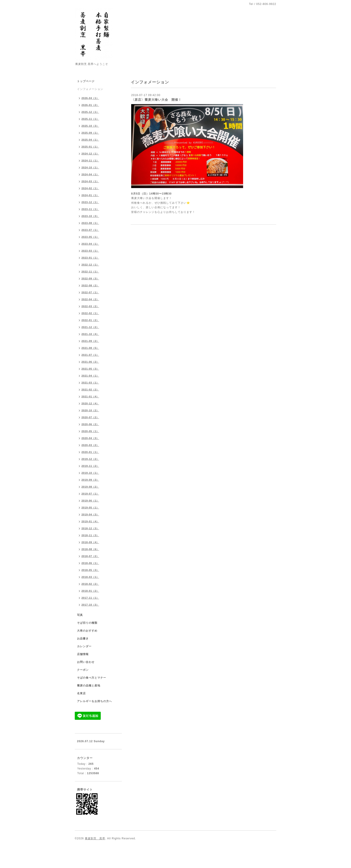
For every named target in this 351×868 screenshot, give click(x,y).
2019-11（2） (90, 466)
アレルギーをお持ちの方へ (94, 701)
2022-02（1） (90, 313)
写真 (80, 615)
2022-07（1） (90, 292)
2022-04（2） (90, 299)
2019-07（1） (90, 494)
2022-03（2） (90, 306)
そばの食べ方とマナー (92, 678)
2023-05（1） (90, 237)
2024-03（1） (90, 181)
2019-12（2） (90, 459)
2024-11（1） (90, 161)
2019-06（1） (90, 501)
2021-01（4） (90, 396)
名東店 (81, 693)
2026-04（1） (90, 98)
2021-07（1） (90, 355)
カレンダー (84, 646)
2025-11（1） (90, 119)
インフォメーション (90, 89)
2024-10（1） (90, 167)
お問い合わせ (86, 662)
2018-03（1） (90, 577)
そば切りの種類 (87, 623)
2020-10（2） (90, 410)
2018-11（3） (90, 535)
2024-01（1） (90, 195)
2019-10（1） (90, 473)
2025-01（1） (90, 147)
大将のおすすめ (87, 631)
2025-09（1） (90, 133)
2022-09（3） (90, 279)
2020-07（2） (90, 417)
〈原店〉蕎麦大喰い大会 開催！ (156, 100)
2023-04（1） (90, 244)
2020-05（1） (90, 431)
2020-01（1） (90, 452)
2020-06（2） (90, 424)
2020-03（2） (90, 445)
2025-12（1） (90, 112)
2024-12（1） (90, 154)
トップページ (86, 81)
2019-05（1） (90, 508)
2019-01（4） (90, 521)
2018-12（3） (90, 528)
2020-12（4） (90, 403)
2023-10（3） (90, 216)
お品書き (83, 639)
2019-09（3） (90, 480)
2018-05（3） (90, 570)
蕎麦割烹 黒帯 (95, 838)
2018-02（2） (90, 584)
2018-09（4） (90, 542)
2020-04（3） (90, 438)
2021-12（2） (90, 327)
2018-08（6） (90, 549)
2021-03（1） (90, 383)
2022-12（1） (90, 265)
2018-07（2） (90, 556)
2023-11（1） (90, 209)
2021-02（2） (90, 390)
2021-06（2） (90, 362)
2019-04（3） (90, 514)
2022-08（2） (90, 285)
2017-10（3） (90, 605)
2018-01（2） (90, 591)
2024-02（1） (90, 188)
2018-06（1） (90, 563)
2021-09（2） (90, 341)
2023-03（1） (90, 251)
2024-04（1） (90, 174)
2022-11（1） (90, 272)
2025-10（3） (90, 126)
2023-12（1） (90, 202)
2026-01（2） (90, 105)
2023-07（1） (90, 230)
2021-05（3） (90, 369)
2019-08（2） (90, 487)
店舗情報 (83, 654)
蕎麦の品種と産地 (89, 686)
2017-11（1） (90, 598)
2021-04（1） (90, 376)
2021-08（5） (90, 348)
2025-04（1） (90, 140)
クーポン (83, 670)
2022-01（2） (90, 320)
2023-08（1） (90, 223)
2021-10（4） (90, 334)
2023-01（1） (90, 258)
